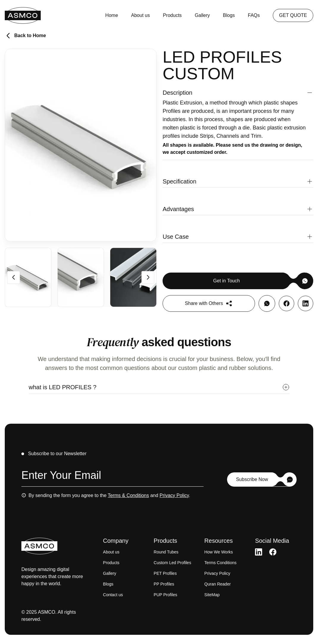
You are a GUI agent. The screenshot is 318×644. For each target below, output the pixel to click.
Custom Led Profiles (172, 563)
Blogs (229, 15)
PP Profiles (164, 584)
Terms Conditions (221, 563)
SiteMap (212, 595)
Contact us (113, 595)
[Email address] (112, 476)
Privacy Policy (174, 495)
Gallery (202, 15)
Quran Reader (218, 584)
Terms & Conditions (129, 495)
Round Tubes (166, 552)
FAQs (254, 15)
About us (140, 15)
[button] (238, 93)
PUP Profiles (165, 595)
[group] (28, 277)
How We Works (219, 552)
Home (112, 15)
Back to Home (25, 36)
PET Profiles (165, 573)
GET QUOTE (293, 15)
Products (172, 15)
